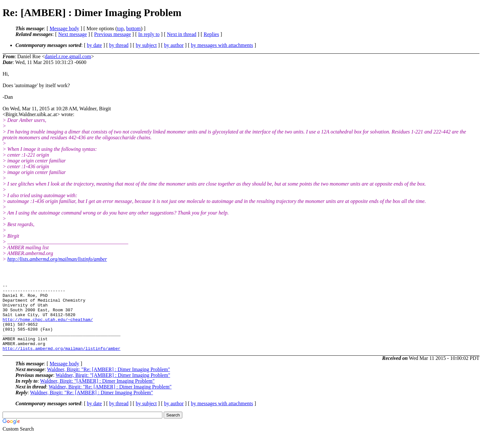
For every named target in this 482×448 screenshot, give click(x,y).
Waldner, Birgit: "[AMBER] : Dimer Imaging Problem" (113, 389)
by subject (146, 45)
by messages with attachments (222, 45)
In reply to (149, 34)
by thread (119, 45)
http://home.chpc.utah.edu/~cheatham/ (48, 327)
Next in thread (182, 34)
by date (94, 45)
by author (174, 45)
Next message (73, 34)
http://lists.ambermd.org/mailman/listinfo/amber (57, 259)
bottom (133, 28)
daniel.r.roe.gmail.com (68, 56)
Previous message (113, 34)
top (120, 28)
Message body (64, 28)
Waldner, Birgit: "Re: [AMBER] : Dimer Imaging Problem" (108, 383)
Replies (211, 34)
